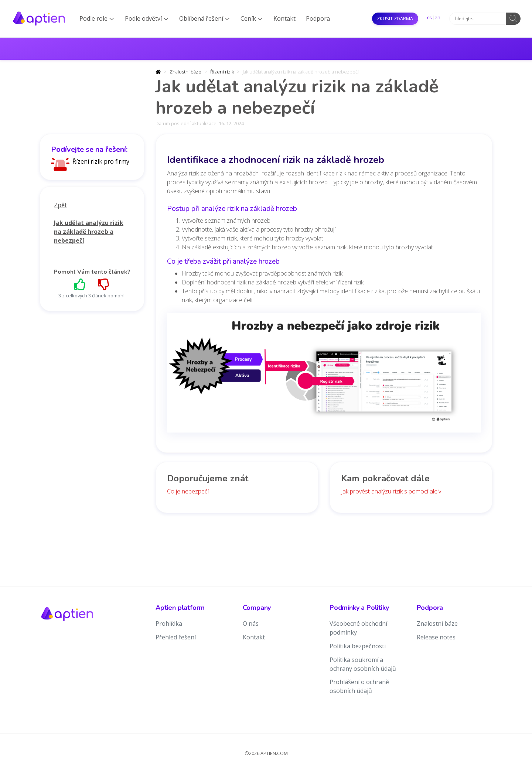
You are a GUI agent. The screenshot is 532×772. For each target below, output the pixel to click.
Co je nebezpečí (188, 491)
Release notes (436, 637)
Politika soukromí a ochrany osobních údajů (363, 664)
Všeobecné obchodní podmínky (358, 628)
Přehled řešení (176, 637)
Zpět (60, 205)
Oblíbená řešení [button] (204, 18)
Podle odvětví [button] (147, 18)
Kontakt (284, 18)
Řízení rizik (222, 72)
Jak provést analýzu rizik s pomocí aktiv (391, 491)
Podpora (318, 18)
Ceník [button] (252, 18)
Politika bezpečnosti (358, 646)
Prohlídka (169, 624)
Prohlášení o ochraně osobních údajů (359, 686)
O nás (251, 624)
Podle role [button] (97, 18)
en (437, 17)
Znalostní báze (185, 72)
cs (429, 17)
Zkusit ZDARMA (395, 18)
